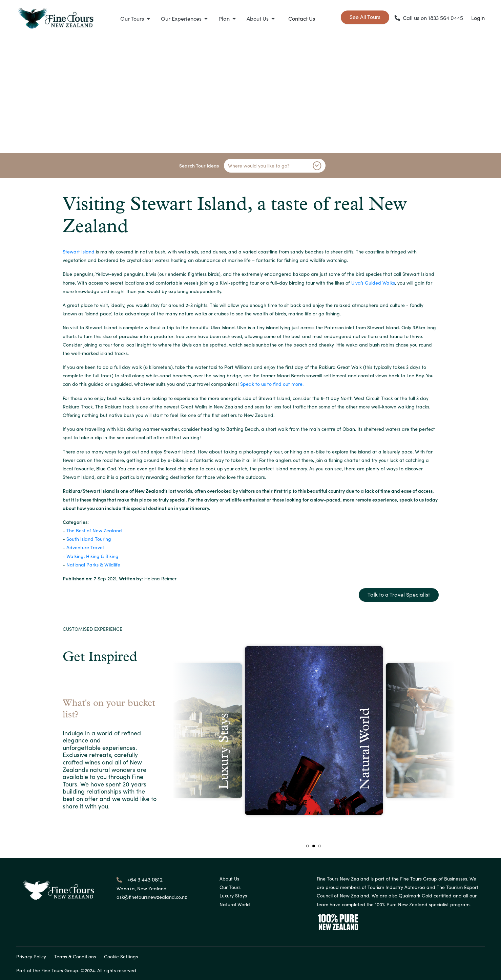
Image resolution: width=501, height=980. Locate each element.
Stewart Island (79, 251)
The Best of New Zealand (94, 530)
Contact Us (302, 18)
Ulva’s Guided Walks (373, 283)
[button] (135, 18)
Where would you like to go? (275, 165)
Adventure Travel (85, 547)
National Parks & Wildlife (93, 564)
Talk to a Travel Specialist (399, 594)
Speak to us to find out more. (272, 384)
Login (478, 18)
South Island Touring (89, 539)
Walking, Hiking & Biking (92, 556)
